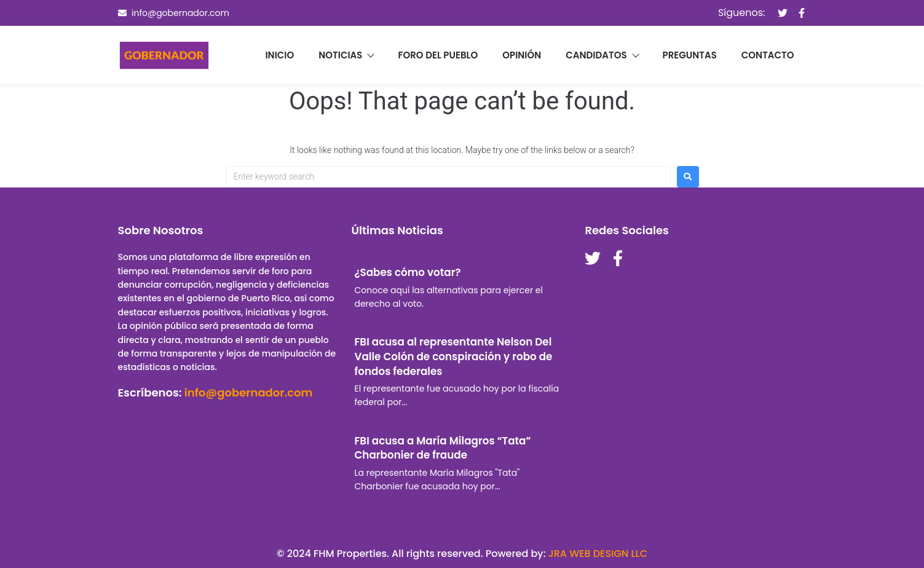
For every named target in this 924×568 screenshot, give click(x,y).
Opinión (522, 55)
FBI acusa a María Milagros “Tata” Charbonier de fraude (442, 448)
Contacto (768, 55)
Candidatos (602, 55)
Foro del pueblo (438, 55)
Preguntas (690, 55)
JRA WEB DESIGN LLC (598, 554)
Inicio (279, 55)
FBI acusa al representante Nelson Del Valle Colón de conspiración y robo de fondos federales (453, 356)
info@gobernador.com (249, 392)
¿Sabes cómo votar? (407, 272)
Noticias (346, 55)
